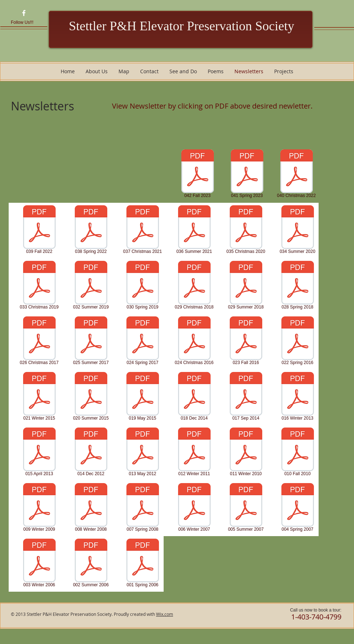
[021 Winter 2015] (39, 397)
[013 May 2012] (143, 453)
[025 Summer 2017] (91, 342)
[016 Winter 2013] (297, 397)
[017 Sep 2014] (246, 397)
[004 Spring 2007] (297, 508)
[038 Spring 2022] (91, 231)
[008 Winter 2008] (91, 508)
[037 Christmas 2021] (143, 231)
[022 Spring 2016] (297, 342)
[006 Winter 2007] (194, 508)
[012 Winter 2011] (194, 453)
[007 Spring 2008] (143, 508)
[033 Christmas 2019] (39, 286)
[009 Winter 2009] (39, 508)
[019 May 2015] (143, 397)
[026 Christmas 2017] (39, 342)
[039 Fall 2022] (39, 231)
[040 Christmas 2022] (296, 175)
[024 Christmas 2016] (194, 342)
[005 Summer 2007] (246, 508)
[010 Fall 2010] (297, 453)
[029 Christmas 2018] (194, 286)
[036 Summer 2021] (194, 231)
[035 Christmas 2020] (246, 231)
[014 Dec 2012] (91, 453)
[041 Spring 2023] (247, 175)
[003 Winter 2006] (39, 564)
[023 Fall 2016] (246, 342)
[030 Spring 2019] (143, 286)
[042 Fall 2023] (197, 175)
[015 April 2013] (39, 453)
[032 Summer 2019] (91, 286)
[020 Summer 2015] (91, 397)
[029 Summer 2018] (246, 286)
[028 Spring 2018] (297, 286)
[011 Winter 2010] (246, 453)
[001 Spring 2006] (143, 564)
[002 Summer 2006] (91, 564)
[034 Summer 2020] (297, 231)
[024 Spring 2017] (143, 342)
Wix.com (165, 614)
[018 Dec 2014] (194, 397)
